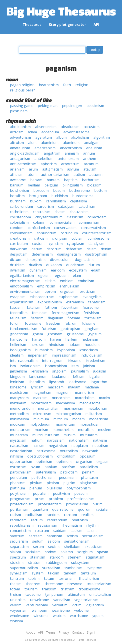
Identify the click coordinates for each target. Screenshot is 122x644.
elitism (50, 281)
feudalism (18, 318)
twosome (33, 594)
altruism (17, 143)
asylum (73, 169)
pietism (53, 483)
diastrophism (96, 254)
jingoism (59, 371)
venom (16, 605)
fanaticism (97, 302)
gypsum (95, 334)
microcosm (42, 414)
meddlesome (90, 403)
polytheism (19, 493)
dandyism (96, 244)
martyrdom (19, 398)
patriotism (69, 472)
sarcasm (36, 536)
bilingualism (73, 185)
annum (89, 153)
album (61, 137)
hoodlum (92, 345)
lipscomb (57, 382)
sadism (76, 531)
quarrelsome (63, 509)
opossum (88, 456)
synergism (19, 573)
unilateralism (100, 594)
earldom (58, 270)
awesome (18, 180)
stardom (57, 557)
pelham (88, 472)
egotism (62, 275)
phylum (36, 483)
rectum (37, 520)
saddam (60, 531)
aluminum (71, 143)
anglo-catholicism (25, 153)
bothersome (79, 190)
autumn (96, 175)
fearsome (91, 307)
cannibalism (56, 201)
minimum (41, 419)
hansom (39, 339)
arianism (17, 169)
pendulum (18, 477)
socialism (33, 552)
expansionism (22, 302)
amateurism (20, 148)
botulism (17, 196)
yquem (98, 616)
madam (74, 387)
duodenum (75, 265)
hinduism (56, 345)
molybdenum (40, 424)
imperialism (38, 355)
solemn (67, 552)
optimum (64, 462)
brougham (38, 196)
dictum (16, 260)
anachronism (71, 148)
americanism (45, 148)
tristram (67, 589)
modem (78, 419)
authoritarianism (55, 175)
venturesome (37, 605)
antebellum (44, 159)
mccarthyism (41, 403)
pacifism (68, 467)
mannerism (84, 392)
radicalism (34, 515)
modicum (18, 424)
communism (89, 222)
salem (92, 531)
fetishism (91, 313)
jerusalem (40, 371)
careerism (46, 206)
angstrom (52, 153)
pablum (51, 467)
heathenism (49, 85)
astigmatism (52, 169)
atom (32, 175)
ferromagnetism (65, 313)
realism (87, 515)
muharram (19, 435)
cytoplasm (76, 244)
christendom (20, 217)
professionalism (81, 499)
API (96, 25)
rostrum (42, 531)
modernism (99, 419)
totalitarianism (99, 584)
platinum (17, 488)
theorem (33, 584)
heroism (37, 345)
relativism (80, 520)
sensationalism (77, 541)
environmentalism (25, 291)
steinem (75, 557)
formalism (93, 318)
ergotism (68, 291)
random (53, 515)
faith (67, 85)
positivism (61, 493)
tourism (31, 589)
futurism (49, 329)
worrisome (79, 616)
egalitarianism (22, 275)
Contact (78, 632)
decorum (54, 249)
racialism (103, 509)
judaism (100, 371)
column (39, 222)
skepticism (93, 547)
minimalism (19, 419)
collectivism (97, 217)
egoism (44, 275)
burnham (18, 201)
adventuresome (76, 132)
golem (38, 334)
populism (41, 493)
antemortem (68, 159)
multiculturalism (46, 435)
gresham (55, 334)
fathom (51, 307)
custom (38, 244)
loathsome (77, 382)
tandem (70, 573)
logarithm (99, 382)
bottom (100, 190)
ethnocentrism (42, 297)
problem (56, 499)
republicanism (22, 525)
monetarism (20, 430)
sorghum (85, 552)
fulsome (89, 323)
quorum (85, 509)
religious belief (22, 90)
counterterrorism (97, 233)
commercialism (62, 222)
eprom (50, 291)
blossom (94, 185)
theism (16, 584)
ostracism (18, 467)
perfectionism (43, 477)
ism (13, 366)
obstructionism (40, 456)
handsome (19, 339)
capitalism (79, 201)
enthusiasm (69, 286)
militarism (94, 414)
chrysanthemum (49, 217)
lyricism (37, 387)
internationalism (24, 361)
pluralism (54, 488)
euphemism (68, 297)
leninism (17, 382)
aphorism (49, 164)
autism (79, 175)
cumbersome (99, 238)
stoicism (17, 563)
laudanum (60, 376)
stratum (35, 563)
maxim (104, 398)
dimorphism (36, 260)
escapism (18, 297)
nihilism (16, 456)
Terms (51, 632)
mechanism (65, 403)
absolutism (70, 127)
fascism (16, 307)
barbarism (91, 180)
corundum (69, 233)
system (38, 573)
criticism (41, 238)
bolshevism (19, 190)
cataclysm (66, 206)
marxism (40, 398)
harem (55, 339)
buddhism (60, 196)
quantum (40, 509)
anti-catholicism (23, 164)
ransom (70, 515)
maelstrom (19, 392)
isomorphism (56, 366)
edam (96, 270)
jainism (89, 366)
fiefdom (37, 318)
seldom (54, 541)
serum (38, 547)
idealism (17, 355)
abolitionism (20, 127)
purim (97, 504)
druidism (17, 265)
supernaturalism (24, 568)
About (30, 632)
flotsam (74, 318)
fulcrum (71, 323)
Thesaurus (32, 25)
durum (94, 265)
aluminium (50, 143)
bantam (53, 180)
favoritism (70, 307)
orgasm (103, 462)
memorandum (22, 408)
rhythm (92, 525)
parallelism (89, 467)
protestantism (50, 504)
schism (72, 536)
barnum (17, 185)
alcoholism (80, 137)
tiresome (75, 584)
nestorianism (21, 451)
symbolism (73, 568)
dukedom (54, 265)
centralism (42, 212)
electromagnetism (25, 281)
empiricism (46, 286)
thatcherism (89, 578)
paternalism (46, 472)
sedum (38, 541)
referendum (57, 520)
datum (37, 249)
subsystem (80, 563)
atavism (90, 169)
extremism (75, 302)
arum (33, 169)
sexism (54, 547)
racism (15, 515)
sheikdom (72, 547)
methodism (19, 414)
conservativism (93, 228)
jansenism (18, 371)
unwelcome (39, 600)
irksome (75, 361)
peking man (48, 106)
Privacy (64, 632)
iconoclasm (89, 350)
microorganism (68, 414)
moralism (86, 430)
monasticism (90, 424)
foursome (33, 323)
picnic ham (19, 111)
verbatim (60, 605)
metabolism (97, 408)
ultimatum (76, 594)
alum (32, 143)
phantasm (89, 477)
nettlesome (46, 451)
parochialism (21, 472)
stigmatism (95, 557)
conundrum (47, 233)
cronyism (60, 238)
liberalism (37, 382)
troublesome (89, 589)
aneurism (94, 148)
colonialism (19, 222)
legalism (96, 376)
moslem (105, 430)
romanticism (20, 531)
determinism (42, 254)
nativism (100, 440)
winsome (41, 616)
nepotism (100, 446)
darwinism (19, 249)
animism (72, 153)
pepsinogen (72, 106)
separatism (19, 547)
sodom (51, 552)
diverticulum (60, 260)
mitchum (61, 419)
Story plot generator (67, 25)
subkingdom (56, 563)
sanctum (17, 536)
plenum (36, 488)
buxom (36, 201)
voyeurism (19, 610)
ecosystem (78, 270)
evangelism (92, 297)
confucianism (39, 228)
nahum (37, 440)
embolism (86, 281)
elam (77, 275)
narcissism (56, 440)
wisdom (59, 616)
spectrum (18, 557)
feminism (40, 313)
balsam (36, 180)
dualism (35, 265)
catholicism (19, 212)
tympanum (54, 594)
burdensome (83, 196)
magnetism (42, 392)
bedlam (34, 185)
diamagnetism (69, 254)
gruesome (75, 334)
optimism (44, 462)
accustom (92, 127)
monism (41, 430)
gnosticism (19, 334)
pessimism (95, 106)
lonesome (18, 387)
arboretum (70, 164)
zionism (16, 621)
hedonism (90, 339)
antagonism (20, 159)
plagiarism (88, 483)
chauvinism (79, 212)
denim (106, 249)
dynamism (38, 270)
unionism (18, 600)
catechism (87, 206)
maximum (18, 403)
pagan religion (22, 85)
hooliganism (20, 350)
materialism (85, 398)
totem (15, 589)
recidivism (18, 520)
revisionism (48, 525)
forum (15, 323)
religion (82, 85)
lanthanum (38, 376)
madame (92, 387)
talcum (54, 573)
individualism (91, 355)
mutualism (89, 435)
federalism (19, 313)
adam (32, 132)
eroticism (87, 291)
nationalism (79, 440)
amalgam (92, 143)
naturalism (19, 446)
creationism (20, 238)
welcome (81, 610)
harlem (71, 339)
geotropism (70, 329)
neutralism (69, 451)
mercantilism (49, 408)
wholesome (20, 616)
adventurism (20, 137)
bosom (59, 190)
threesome (54, 584)
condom (17, 228)
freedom (53, 323)
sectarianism (93, 536)
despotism (19, 254)
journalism (80, 371)
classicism (75, 217)
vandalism (62, 600)
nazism (38, 446)
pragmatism (20, 499)
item (75, 366)
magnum (63, 392)
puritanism (19, 509)
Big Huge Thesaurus (61, 11)
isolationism (30, 366)
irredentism (95, 361)
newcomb (90, 451)
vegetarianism (86, 600)
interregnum (53, 361)
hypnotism (66, 350)
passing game (22, 106)
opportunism (21, 462)
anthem (90, 159)
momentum (65, 424)
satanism (54, 536)
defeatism (74, 249)
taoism (34, 578)
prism (39, 499)
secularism (19, 541)
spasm (103, 552)
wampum (39, 610)
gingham (92, 329)
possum (81, 493)
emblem (67, 281)
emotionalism (21, 286)
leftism (79, 376)
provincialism (77, 504)
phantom (18, 483)
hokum (74, 345)
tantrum (17, 578)
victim (77, 605)
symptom (94, 568)
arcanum (91, 164)
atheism (17, 175)
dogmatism (84, 260)
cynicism (56, 244)
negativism (58, 446)
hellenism (18, 345)
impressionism (64, 355)
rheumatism (72, 525)
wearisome (61, 610)
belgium (51, 185)
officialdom (66, 456)
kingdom (17, 376)
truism (15, 594)
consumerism (21, 233)
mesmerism (73, 408)
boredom (41, 190)
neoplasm (80, 446)
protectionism (22, 504)
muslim (70, 435)
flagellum (55, 318)
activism (17, 132)
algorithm (102, 137)
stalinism (38, 557)
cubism (77, 238)
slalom (15, 552)
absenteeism (46, 127)
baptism (71, 180)
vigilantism (95, 605)
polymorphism (79, 488)
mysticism (18, 440)
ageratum (44, 137)
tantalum (88, 573)
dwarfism (18, 270)
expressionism (50, 302)
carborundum (21, 206)
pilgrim (69, 483)
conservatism (65, 228)
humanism (44, 350)
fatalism (34, 307)
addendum (50, 132)
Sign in (92, 632)
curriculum (19, 244)
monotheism (63, 430)
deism (92, 249)
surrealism (51, 568)
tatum (49, 578)
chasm (60, 212)
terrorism (66, 578)
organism (84, 462)
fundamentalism (24, 329)
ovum (35, 467)
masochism (61, 398)
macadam (56, 387)
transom (49, 589)
